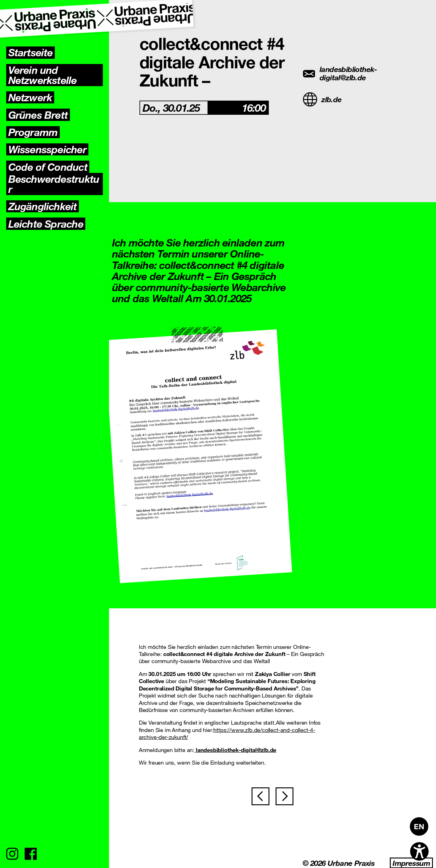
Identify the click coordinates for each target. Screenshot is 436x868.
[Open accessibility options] (419, 851)
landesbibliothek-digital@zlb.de (340, 74)
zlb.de (322, 99)
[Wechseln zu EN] (419, 826)
